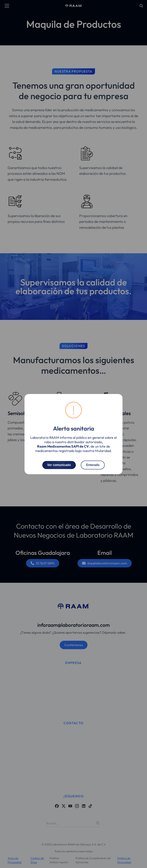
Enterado (93, 465)
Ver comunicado (59, 465)
